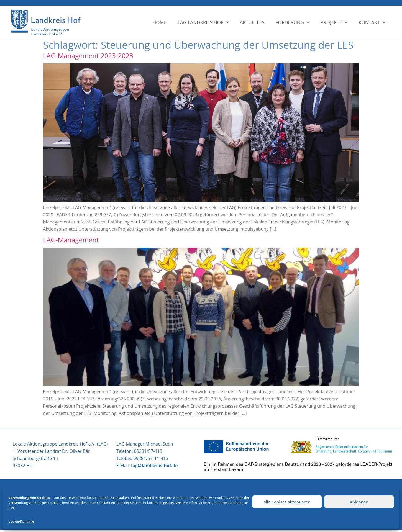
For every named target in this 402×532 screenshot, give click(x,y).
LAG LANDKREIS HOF (203, 22)
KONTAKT (372, 22)
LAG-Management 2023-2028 (88, 56)
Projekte (334, 22)
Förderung (293, 22)
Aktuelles (252, 22)
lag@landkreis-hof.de (154, 466)
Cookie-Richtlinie (21, 521)
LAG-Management (71, 240)
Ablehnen (359, 502)
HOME (160, 22)
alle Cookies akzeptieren (287, 502)
